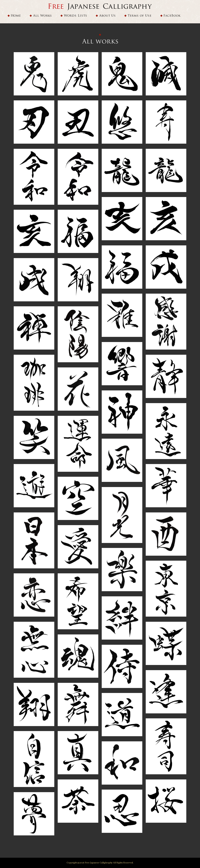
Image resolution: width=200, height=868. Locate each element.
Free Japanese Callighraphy (99, 863)
